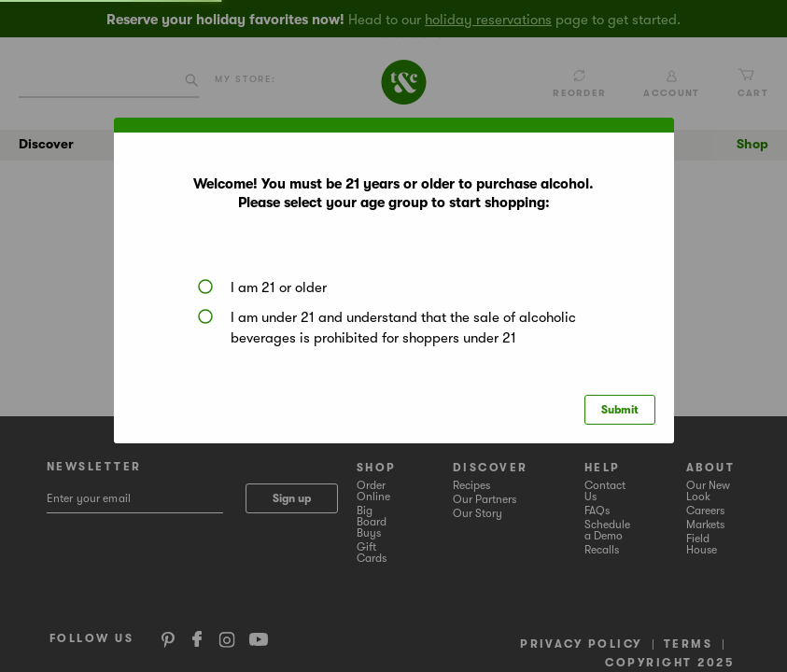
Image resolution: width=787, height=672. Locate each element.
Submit (620, 410)
